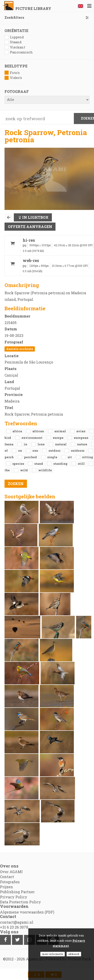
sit (70, 457)
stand (39, 464)
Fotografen (10, 882)
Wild (24, 470)
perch (9, 457)
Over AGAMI (11, 872)
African (39, 431)
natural (61, 444)
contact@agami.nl (17, 922)
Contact (7, 877)
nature (82, 444)
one (36, 451)
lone (41, 444)
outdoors (78, 451)
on (20, 451)
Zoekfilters (47, 17)
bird (8, 438)
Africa (18, 431)
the (7, 470)
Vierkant (15, 47)
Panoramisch (19, 52)
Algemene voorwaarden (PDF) (27, 912)
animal (60, 431)
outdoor (55, 451)
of (6, 451)
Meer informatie (53, 954)
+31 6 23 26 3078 (14, 927)
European (81, 438)
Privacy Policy (14, 897)
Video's (13, 78)
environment (32, 438)
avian (81, 431)
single (53, 457)
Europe (58, 438)
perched (31, 457)
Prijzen (6, 887)
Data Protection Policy (20, 902)
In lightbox (35, 217)
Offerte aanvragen (30, 227)
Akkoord (74, 954)
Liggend (14, 37)
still (82, 464)
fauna (9, 444)
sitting (88, 457)
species (19, 464)
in (26, 444)
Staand (13, 42)
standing (61, 464)
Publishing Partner (17, 892)
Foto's (12, 73)
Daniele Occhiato (20, 349)
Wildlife (45, 470)
